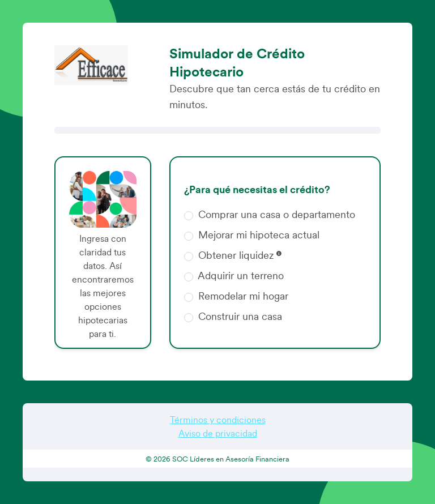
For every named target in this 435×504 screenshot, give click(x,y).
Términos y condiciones (218, 420)
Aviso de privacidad (218, 434)
